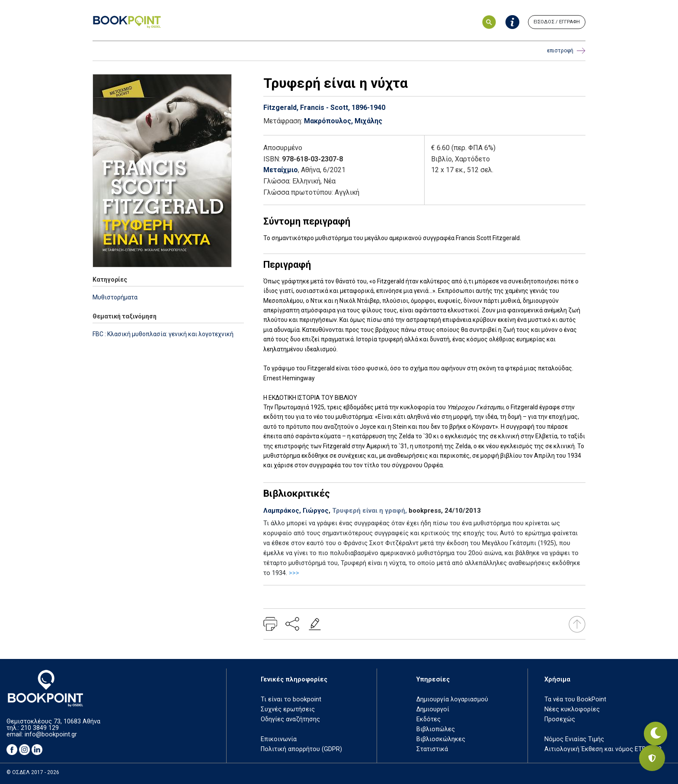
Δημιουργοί (433, 709)
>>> (294, 573)
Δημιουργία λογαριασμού (452, 699)
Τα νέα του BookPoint (575, 699)
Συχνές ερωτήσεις (288, 709)
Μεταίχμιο (281, 170)
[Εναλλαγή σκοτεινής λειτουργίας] (652, 728)
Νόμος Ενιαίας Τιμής (574, 739)
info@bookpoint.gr (51, 734)
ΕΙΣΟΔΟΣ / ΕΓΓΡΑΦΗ (557, 22)
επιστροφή (566, 51)
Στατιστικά (432, 749)
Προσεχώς (560, 719)
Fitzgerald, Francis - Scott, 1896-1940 (324, 108)
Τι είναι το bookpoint (291, 699)
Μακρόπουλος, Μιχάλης (343, 121)
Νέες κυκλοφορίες (572, 709)
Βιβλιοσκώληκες (441, 739)
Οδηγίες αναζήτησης (290, 719)
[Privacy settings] (652, 758)
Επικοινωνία (279, 739)
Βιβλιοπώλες (436, 729)
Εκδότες (429, 719)
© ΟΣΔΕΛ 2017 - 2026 (33, 772)
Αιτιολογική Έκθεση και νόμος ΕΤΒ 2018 (603, 749)
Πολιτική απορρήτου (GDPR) (301, 749)
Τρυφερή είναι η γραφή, (369, 511)
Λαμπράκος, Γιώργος (296, 511)
